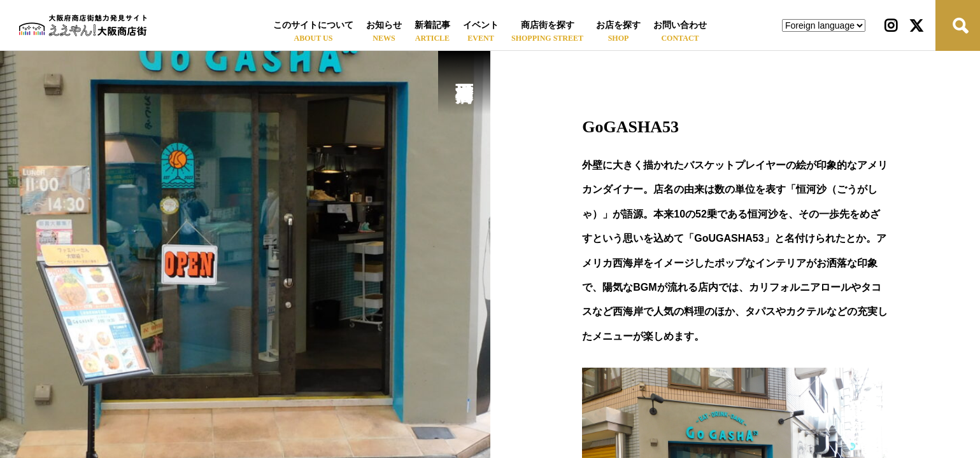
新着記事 (432, 25)
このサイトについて (313, 25)
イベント (481, 25)
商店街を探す (548, 25)
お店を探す (618, 25)
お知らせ (384, 25)
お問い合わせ (680, 25)
